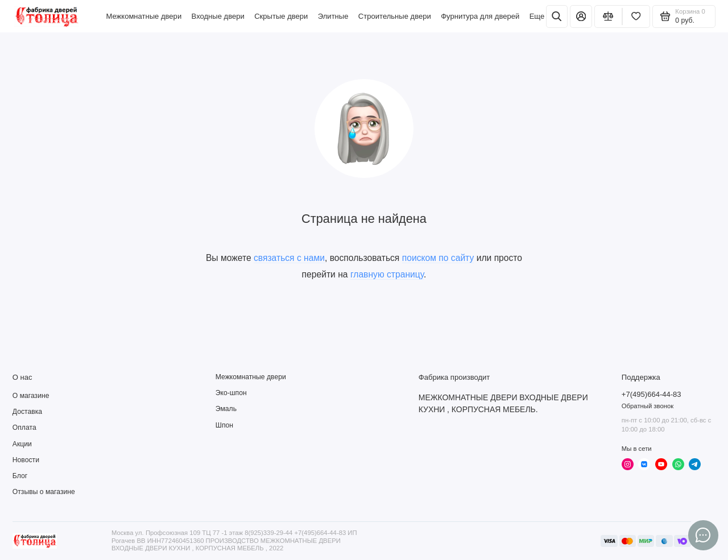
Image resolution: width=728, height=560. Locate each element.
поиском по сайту (438, 258)
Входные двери (218, 16)
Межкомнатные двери (144, 16)
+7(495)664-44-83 (652, 394)
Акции (22, 444)
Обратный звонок (648, 406)
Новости (26, 460)
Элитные (333, 16)
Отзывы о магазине (44, 492)
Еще (537, 16)
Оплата (24, 428)
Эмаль (226, 409)
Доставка (27, 412)
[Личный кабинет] (581, 16)
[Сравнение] (608, 16)
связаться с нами (289, 258)
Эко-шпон (231, 393)
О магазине (31, 396)
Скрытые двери (281, 16)
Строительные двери (395, 16)
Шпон (224, 425)
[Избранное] (636, 16)
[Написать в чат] (703, 535)
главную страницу (387, 274)
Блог (20, 476)
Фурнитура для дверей (480, 16)
